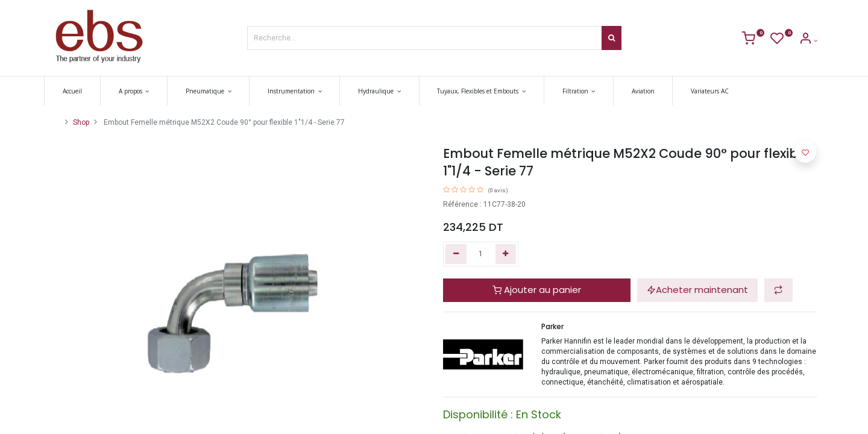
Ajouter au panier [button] (537, 290)
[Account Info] (808, 41)
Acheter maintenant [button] (697, 290)
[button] (778, 290)
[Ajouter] (506, 254)
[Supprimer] (456, 254)
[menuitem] (79, 91)
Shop (81, 122)
